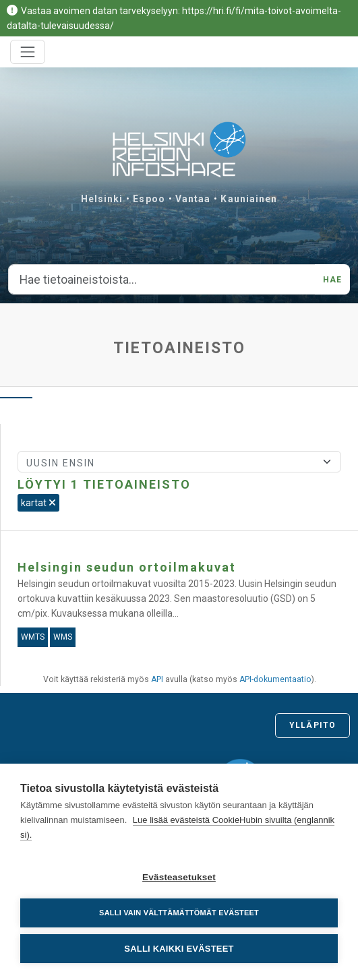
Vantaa (193, 199)
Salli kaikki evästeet (179, 949)
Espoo (149, 199)
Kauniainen (249, 199)
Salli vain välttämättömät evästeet (179, 913)
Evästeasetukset (179, 877)
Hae (332, 280)
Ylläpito (312, 725)
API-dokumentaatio (275, 679)
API (157, 679)
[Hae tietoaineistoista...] (162, 280)
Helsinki (102, 199)
